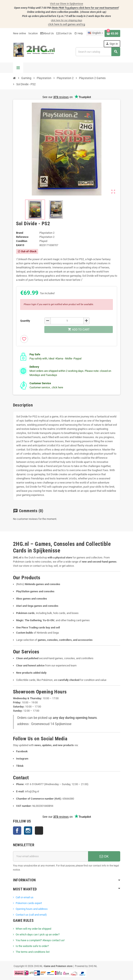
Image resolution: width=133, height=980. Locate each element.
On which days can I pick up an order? (38, 934)
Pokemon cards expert (29, 903)
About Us (47, 33)
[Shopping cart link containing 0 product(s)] (112, 33)
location (33, 33)
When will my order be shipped (33, 929)
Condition (22, 241)
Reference (22, 237)
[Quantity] (67, 321)
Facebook (17, 831)
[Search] (98, 52)
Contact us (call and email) (31, 915)
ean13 (20, 245)
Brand (20, 233)
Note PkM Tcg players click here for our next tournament (85, 8)
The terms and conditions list (33, 952)
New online (19, 33)
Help (79, 33)
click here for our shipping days (67, 20)
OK (104, 856)
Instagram (28, 831)
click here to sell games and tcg (66, 24)
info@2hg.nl (32, 791)
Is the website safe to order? (32, 946)
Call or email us (25, 897)
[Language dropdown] (95, 33)
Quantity (25, 321)
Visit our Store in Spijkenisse (66, 4)
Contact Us (64, 33)
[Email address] (51, 856)
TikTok (39, 831)
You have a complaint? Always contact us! (40, 940)
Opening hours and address (32, 909)
